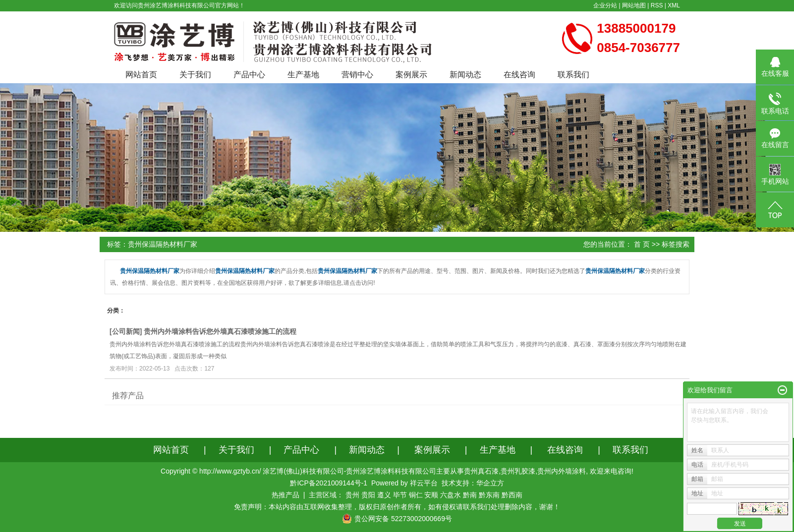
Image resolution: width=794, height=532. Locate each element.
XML (674, 5)
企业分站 (605, 5)
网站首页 (141, 75)
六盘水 (451, 495)
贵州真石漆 (481, 471)
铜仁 (416, 495)
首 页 (642, 244)
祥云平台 (424, 483)
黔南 (470, 495)
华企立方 (490, 483)
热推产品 (285, 495)
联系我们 (573, 75)
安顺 (431, 495)
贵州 (352, 495)
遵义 (384, 495)
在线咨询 (519, 75)
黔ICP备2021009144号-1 (329, 483)
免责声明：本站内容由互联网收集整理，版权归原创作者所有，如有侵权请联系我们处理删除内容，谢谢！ (397, 507)
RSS (657, 5)
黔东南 (489, 495)
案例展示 (411, 75)
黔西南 (512, 495)
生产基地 (303, 75)
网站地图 (634, 5)
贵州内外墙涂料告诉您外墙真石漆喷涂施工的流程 (220, 331)
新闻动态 (465, 75)
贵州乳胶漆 (518, 471)
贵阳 (368, 495)
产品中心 (249, 75)
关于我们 (195, 75)
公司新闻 (126, 331)
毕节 (400, 495)
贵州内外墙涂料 (562, 471)
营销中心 (357, 75)
